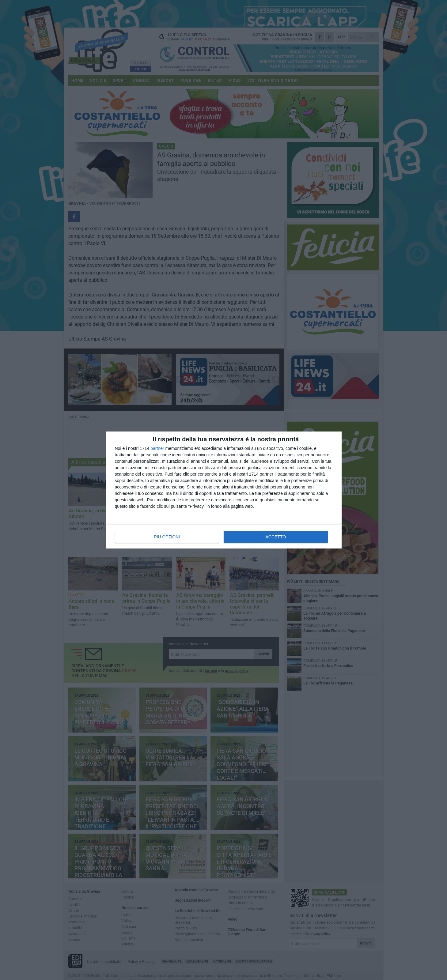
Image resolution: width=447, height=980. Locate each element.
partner (157, 448)
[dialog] (224, 490)
